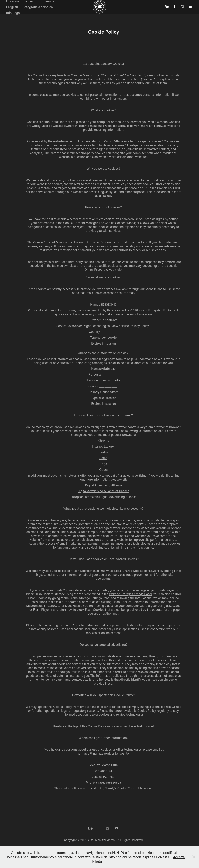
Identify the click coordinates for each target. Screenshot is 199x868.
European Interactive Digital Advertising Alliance (103, 497)
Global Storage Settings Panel (90, 598)
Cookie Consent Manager (135, 788)
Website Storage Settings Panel (130, 594)
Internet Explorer (103, 446)
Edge (103, 464)
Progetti (12, 7)
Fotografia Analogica (38, 7)
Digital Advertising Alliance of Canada (103, 491)
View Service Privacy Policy (130, 326)
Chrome (103, 440)
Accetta (179, 857)
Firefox (103, 452)
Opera (103, 470)
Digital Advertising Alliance (103, 485)
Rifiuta (97, 861)
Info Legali (14, 13)
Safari (103, 458)
